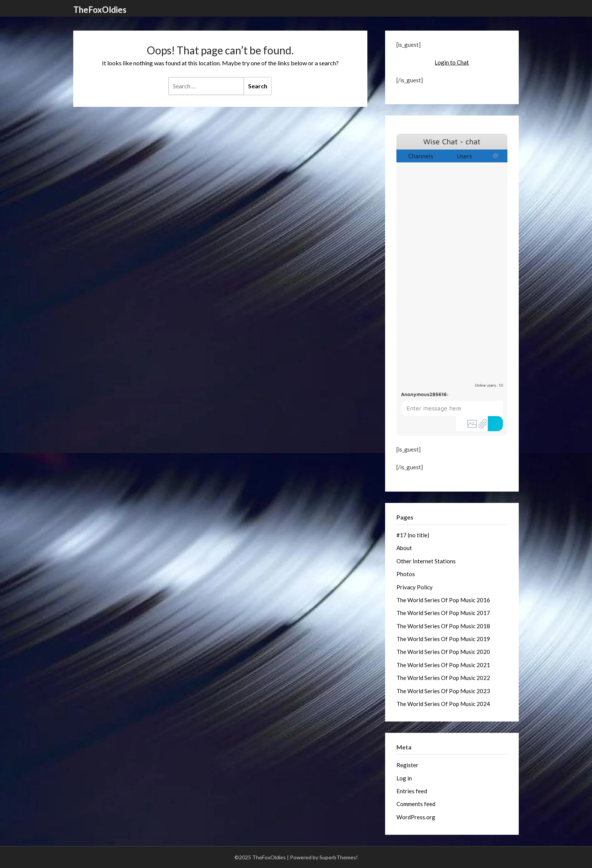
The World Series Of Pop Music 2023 (443, 691)
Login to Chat (452, 62)
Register (407, 765)
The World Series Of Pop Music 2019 (443, 639)
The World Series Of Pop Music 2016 (443, 600)
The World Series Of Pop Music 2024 (443, 704)
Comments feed (416, 804)
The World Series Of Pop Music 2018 (443, 626)
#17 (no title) (413, 535)
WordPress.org (416, 817)
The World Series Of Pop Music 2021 (443, 665)
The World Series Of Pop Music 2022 (443, 678)
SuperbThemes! (339, 857)
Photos (406, 574)
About (404, 548)
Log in (404, 778)
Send (495, 424)
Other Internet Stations (426, 561)
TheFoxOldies (100, 10)
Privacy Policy (415, 587)
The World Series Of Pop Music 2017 (443, 613)
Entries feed (412, 791)
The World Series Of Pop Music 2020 (443, 652)
